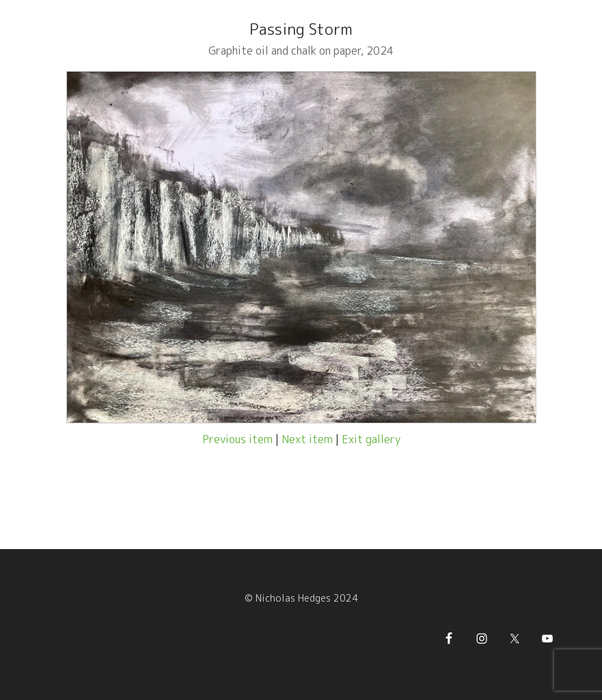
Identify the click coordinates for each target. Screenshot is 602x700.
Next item (307, 439)
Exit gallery (371, 439)
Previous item (237, 439)
